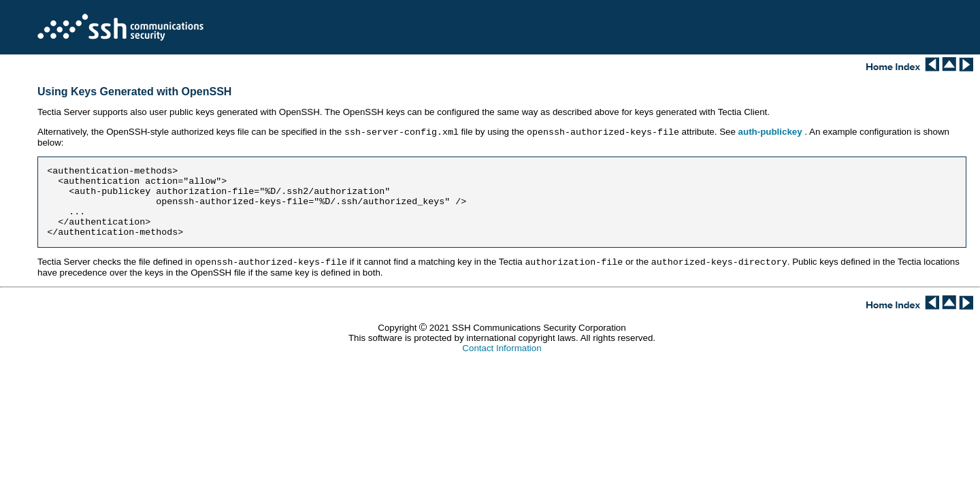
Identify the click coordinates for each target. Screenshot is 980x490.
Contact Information (502, 351)
